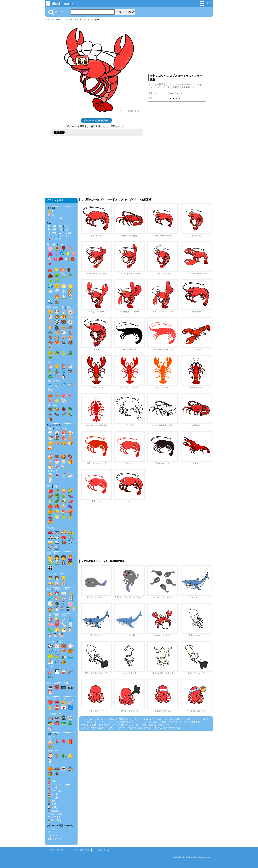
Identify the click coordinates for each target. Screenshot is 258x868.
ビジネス (51, 574)
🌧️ (57, 291)
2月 (68, 236)
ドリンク (52, 471)
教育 (49, 589)
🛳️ (57, 547)
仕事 (61, 574)
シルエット (54, 835)
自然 (61, 244)
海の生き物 (54, 381)
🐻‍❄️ (70, 322)
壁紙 (50, 832)
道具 (66, 683)
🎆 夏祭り (53, 804)
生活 (56, 553)
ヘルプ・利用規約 (80, 850)
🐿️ (57, 337)
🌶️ (70, 501)
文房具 (58, 589)
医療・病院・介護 (56, 615)
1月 (62, 236)
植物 (54, 244)
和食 (50, 428)
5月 (67, 226)
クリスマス (54, 751)
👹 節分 (52, 781)
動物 (49, 307)
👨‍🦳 (57, 563)
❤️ (57, 625)
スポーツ (51, 642)
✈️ (70, 542)
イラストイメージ (53, 20)
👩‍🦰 (70, 557)
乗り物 (50, 527)
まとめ (206, 3)
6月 (54, 229)
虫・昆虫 (52, 405)
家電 (49, 683)
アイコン (51, 698)
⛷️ (50, 661)
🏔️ (64, 296)
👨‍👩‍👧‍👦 (50, 568)
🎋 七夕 (52, 801)
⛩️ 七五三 (53, 811)
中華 (64, 428)
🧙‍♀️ (70, 769)
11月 (69, 233)
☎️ (57, 687)
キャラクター (54, 714)
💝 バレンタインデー (59, 785)
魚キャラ (69, 20)
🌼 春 (51, 211)
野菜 (49, 486)
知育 (67, 589)
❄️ (64, 291)
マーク (62, 698)
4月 (60, 226)
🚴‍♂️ (70, 537)
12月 (55, 236)
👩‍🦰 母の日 (53, 794)
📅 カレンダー (55, 239)
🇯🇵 (64, 708)
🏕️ (64, 661)
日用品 (57, 683)
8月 (67, 229)
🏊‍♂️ (70, 656)
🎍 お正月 (53, 778)
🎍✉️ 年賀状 (55, 820)
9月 (54, 233)
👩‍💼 (57, 578)
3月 (54, 226)
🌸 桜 (51, 215)
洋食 (57, 428)
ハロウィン (54, 764)
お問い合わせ (103, 850)
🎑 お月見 (53, 807)
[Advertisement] (177, 47)
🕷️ (57, 774)
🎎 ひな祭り (54, 788)
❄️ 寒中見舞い (55, 814)
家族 (49, 553)
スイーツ (52, 452)
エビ (77, 20)
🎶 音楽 (51, 667)
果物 (56, 486)
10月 (61, 233)
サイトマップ (57, 850)
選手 (61, 642)
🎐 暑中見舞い (55, 817)
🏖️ (70, 296)
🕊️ (70, 366)
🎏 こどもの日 (55, 218)
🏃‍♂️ (64, 604)
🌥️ (50, 291)
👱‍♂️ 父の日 (53, 798)
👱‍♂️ (50, 563)
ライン (56, 829)
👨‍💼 (50, 578)
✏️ (70, 593)
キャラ (56, 307)
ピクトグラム (55, 839)
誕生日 (51, 737)
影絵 (69, 307)
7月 (60, 229)
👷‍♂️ (64, 578)
